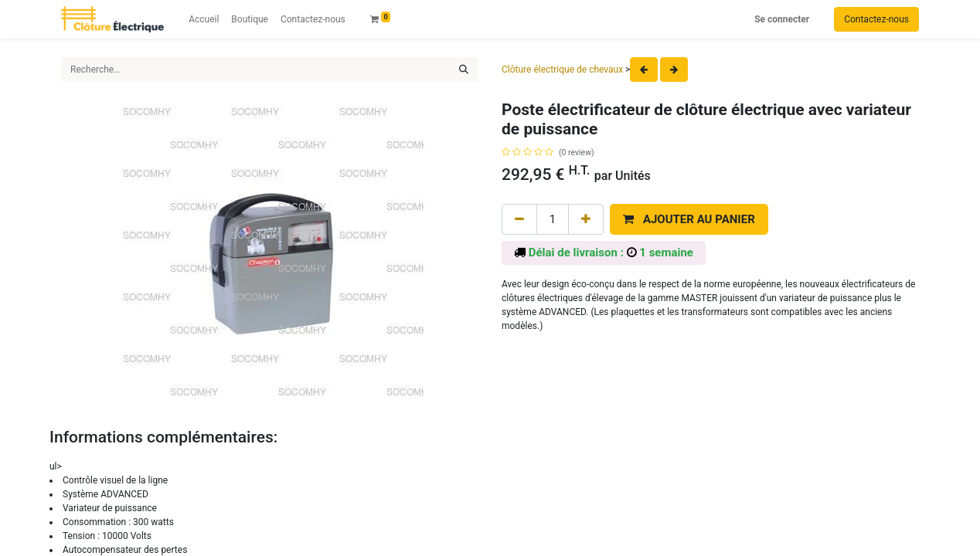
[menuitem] (204, 19)
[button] (689, 220)
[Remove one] (519, 220)
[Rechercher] (464, 69)
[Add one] (586, 220)
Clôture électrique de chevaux (562, 69)
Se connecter (782, 19)
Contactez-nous (876, 19)
